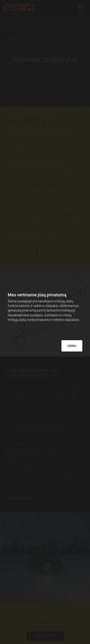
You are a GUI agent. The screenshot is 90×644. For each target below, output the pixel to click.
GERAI (72, 346)
